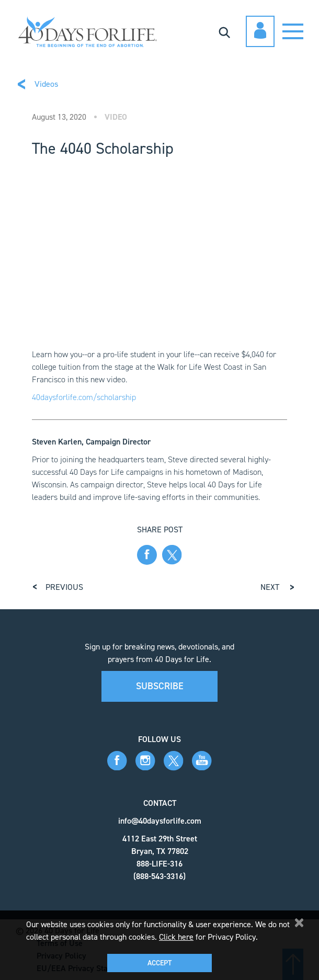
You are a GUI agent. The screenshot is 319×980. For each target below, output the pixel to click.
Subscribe (160, 686)
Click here (176, 937)
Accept (160, 963)
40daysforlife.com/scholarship (84, 397)
